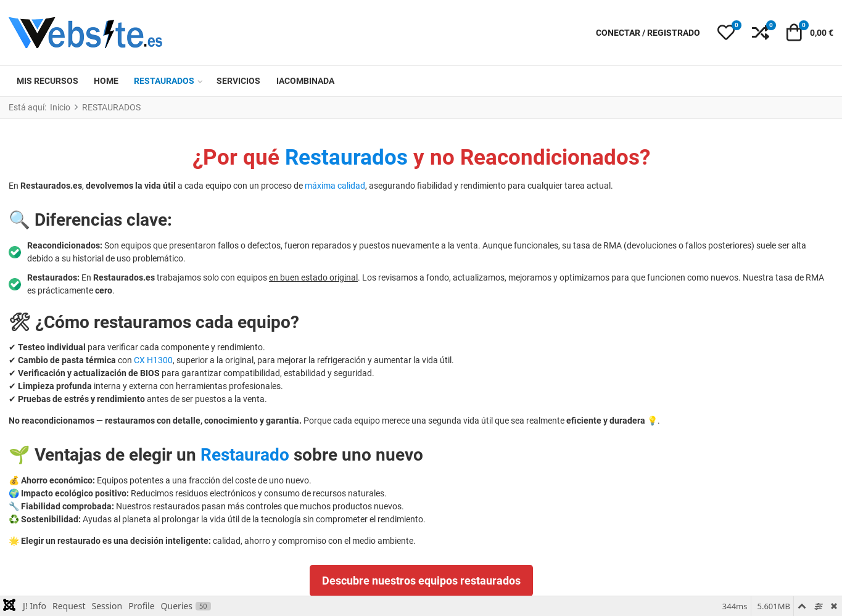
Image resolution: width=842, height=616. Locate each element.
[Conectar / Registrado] (648, 33)
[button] (726, 33)
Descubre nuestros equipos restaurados (421, 581)
